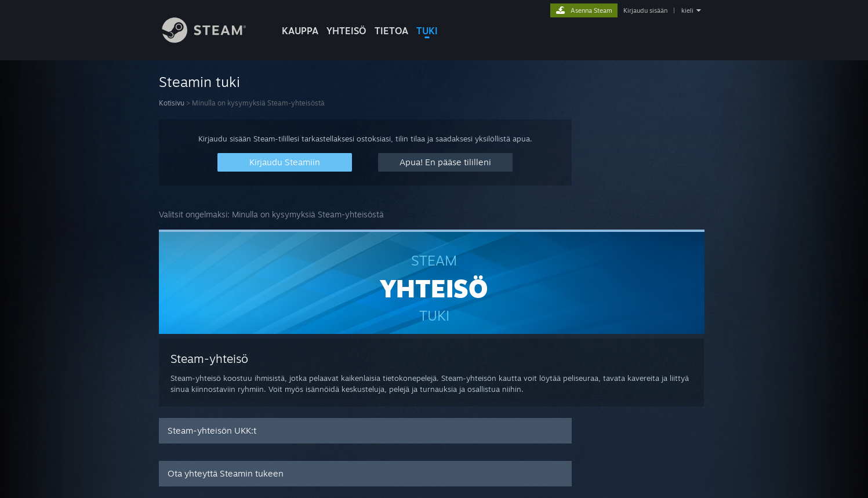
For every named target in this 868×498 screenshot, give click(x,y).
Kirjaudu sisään (645, 10)
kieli (687, 10)
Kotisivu (172, 103)
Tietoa (391, 31)
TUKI (427, 31)
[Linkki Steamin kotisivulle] (213, 40)
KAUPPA (300, 31)
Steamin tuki (199, 82)
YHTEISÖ (346, 31)
